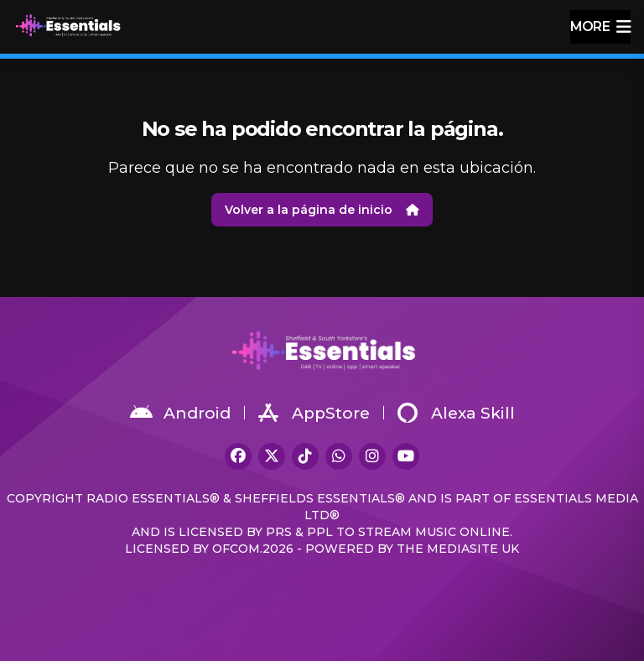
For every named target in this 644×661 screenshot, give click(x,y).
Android (180, 413)
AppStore (314, 413)
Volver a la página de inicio (322, 210)
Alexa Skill (456, 413)
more (600, 27)
